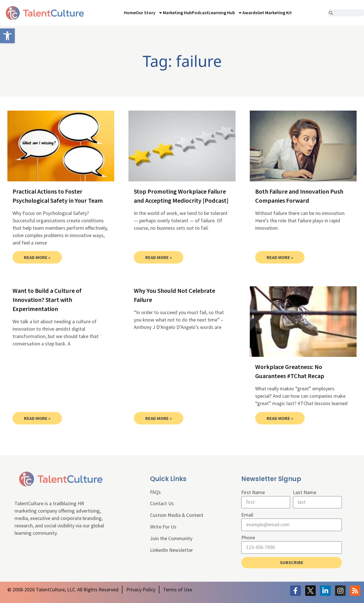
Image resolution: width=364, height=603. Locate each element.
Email (247, 515)
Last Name (305, 492)
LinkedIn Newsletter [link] (172, 551)
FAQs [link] (155, 492)
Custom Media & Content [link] (177, 516)
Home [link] (130, 13)
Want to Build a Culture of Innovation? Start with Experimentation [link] (47, 300)
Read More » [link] (37, 257)
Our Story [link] (149, 13)
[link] (7, 36)
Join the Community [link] (172, 539)
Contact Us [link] (162, 504)
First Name (253, 492)
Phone (248, 538)
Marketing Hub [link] (177, 13)
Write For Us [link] (163, 527)
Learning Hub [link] (225, 13)
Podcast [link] (200, 13)
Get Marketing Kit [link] (274, 13)
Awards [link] (250, 13)
